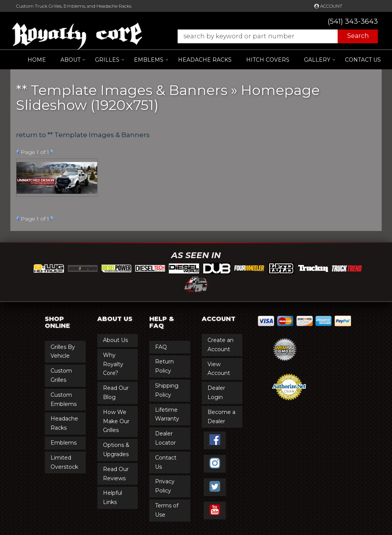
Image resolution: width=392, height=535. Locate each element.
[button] (274, 36)
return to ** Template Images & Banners (83, 135)
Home (37, 60)
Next (52, 152)
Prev (17, 152)
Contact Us (363, 60)
